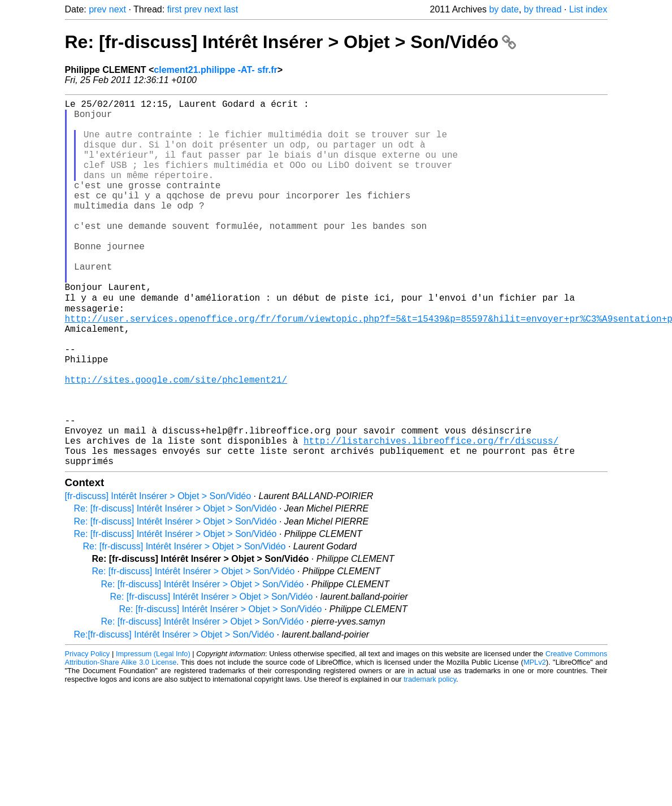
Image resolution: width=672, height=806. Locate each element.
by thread (543, 9)
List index (588, 9)
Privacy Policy (88, 734)
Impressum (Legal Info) (153, 734)
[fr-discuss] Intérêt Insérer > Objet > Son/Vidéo (158, 576)
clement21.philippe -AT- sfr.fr (215, 70)
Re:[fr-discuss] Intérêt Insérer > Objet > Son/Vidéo (174, 715)
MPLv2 (535, 742)
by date (504, 9)
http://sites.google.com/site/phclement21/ (176, 441)
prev (97, 9)
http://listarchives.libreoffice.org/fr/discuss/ (431, 516)
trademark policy (430, 759)
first (175, 9)
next (118, 9)
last (231, 9)
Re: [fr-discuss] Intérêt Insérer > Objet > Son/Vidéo (291, 42)
